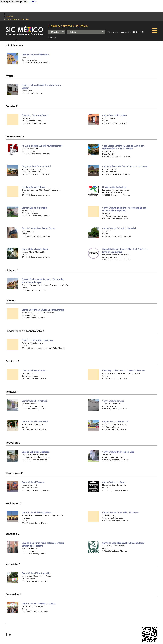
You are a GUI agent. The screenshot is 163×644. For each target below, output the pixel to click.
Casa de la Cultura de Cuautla (35, 115)
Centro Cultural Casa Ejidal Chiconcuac (120, 513)
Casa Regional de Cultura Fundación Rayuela (123, 370)
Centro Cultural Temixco (113, 401)
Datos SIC (138, 32)
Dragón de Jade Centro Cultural (36, 166)
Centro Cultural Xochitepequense (37, 513)
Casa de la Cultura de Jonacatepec (37, 340)
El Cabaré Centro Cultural (33, 187)
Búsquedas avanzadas (119, 32)
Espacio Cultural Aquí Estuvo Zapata (38, 228)
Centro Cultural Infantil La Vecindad (119, 228)
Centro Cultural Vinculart (33, 482)
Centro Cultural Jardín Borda (35, 249)
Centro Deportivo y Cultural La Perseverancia (43, 310)
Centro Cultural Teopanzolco (34, 208)
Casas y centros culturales (17, 19)
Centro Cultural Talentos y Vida (36, 573)
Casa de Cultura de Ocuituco (35, 370)
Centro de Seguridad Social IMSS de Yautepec (123, 543)
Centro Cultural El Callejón (114, 115)
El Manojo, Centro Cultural (114, 187)
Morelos (9, 16)
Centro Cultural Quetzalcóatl (35, 421)
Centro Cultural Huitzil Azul (34, 401)
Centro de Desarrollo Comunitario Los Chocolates (125, 166)
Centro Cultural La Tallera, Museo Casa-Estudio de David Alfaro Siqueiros (124, 209)
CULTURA (32, 2)
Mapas (52, 37)
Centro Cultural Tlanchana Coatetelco (39, 604)
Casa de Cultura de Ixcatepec (35, 452)
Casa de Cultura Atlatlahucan (35, 55)
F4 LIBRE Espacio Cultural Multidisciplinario (42, 146)
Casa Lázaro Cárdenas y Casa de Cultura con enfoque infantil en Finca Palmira (123, 147)
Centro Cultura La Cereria (114, 482)
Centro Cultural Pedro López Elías (118, 452)
